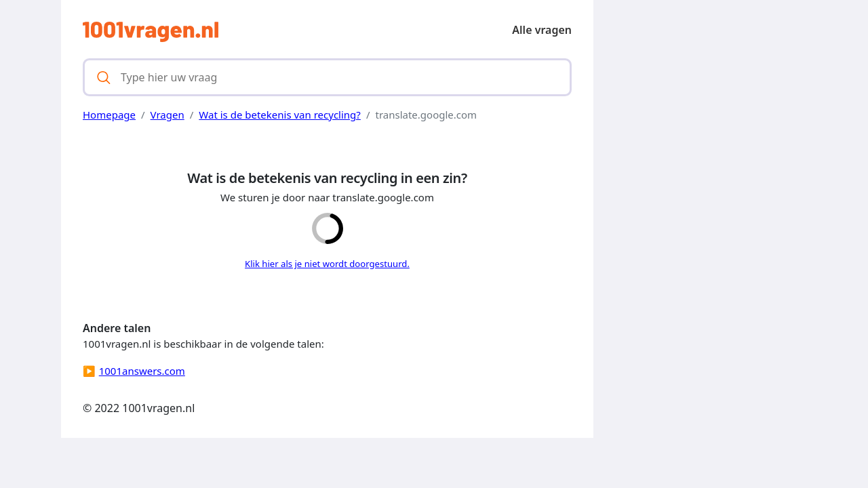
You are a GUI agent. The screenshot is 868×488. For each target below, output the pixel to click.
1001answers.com (142, 371)
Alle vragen (542, 30)
